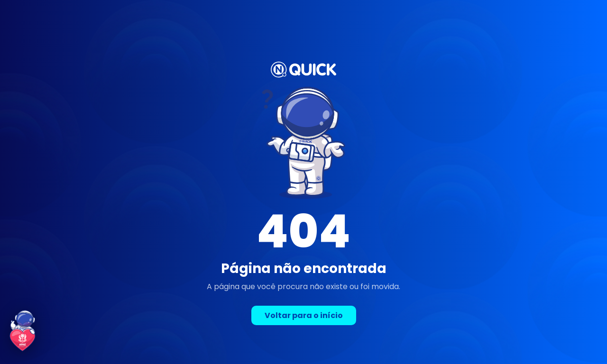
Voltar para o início (304, 315)
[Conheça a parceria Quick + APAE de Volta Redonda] (23, 331)
